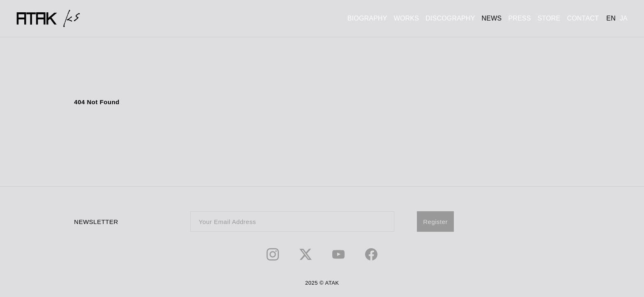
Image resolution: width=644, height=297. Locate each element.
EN (611, 18)
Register (435, 222)
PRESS (519, 18)
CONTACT (583, 18)
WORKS (406, 18)
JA (624, 18)
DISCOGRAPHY (450, 18)
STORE (549, 18)
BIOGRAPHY (367, 18)
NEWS (492, 18)
